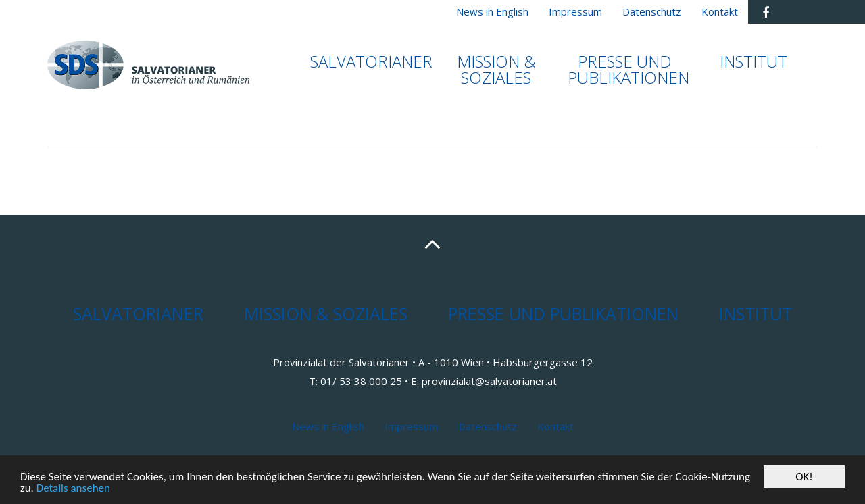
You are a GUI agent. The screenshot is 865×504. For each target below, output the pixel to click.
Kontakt (555, 426)
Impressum (411, 426)
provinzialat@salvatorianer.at (489, 381)
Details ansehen (73, 489)
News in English (328, 426)
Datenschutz (488, 426)
